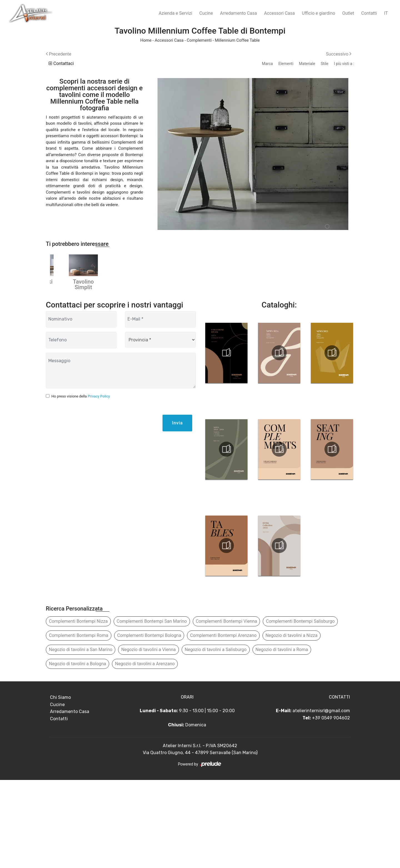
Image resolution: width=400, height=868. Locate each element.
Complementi (199, 40)
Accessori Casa (280, 13)
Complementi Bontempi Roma (79, 723)
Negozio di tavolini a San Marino (81, 738)
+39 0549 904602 (331, 806)
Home (146, 40)
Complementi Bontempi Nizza (78, 709)
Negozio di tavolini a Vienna (148, 738)
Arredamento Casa (238, 13)
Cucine (206, 13)
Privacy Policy (99, 484)
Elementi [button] (286, 64)
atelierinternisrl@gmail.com (321, 799)
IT (386, 13)
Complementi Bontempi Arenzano (223, 723)
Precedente (59, 54)
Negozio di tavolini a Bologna (77, 752)
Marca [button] (267, 64)
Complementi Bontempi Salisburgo (300, 709)
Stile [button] (325, 64)
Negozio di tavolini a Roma (282, 738)
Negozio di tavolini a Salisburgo (216, 738)
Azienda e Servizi (175, 13)
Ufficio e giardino (319, 13)
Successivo (339, 54)
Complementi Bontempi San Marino (152, 709)
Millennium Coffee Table (237, 40)
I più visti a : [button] (344, 64)
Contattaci (61, 63)
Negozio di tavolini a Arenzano (145, 752)
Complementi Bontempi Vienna (227, 709)
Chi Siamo (60, 785)
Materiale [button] (307, 64)
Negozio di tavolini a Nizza (292, 723)
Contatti (369, 13)
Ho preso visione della (81, 484)
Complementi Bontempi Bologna (149, 723)
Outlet (348, 13)
